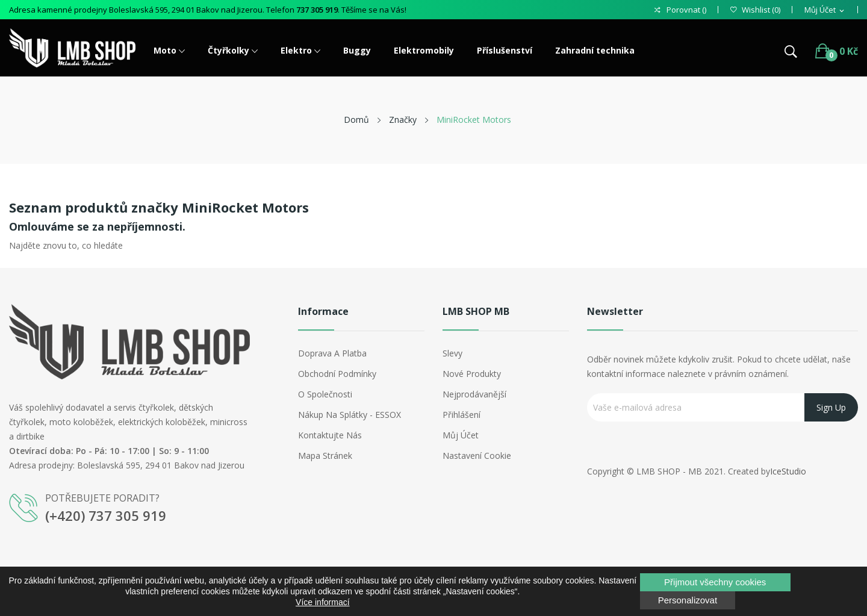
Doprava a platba (332, 353)
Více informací (322, 602)
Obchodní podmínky (337, 374)
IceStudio (788, 471)
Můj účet (461, 435)
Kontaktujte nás (330, 435)
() (755, 10)
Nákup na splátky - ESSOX (350, 415)
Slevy (452, 353)
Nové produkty (472, 374)
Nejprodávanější (474, 394)
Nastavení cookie (477, 456)
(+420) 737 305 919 (106, 515)
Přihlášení (461, 415)
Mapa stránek (325, 456)
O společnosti (325, 394)
